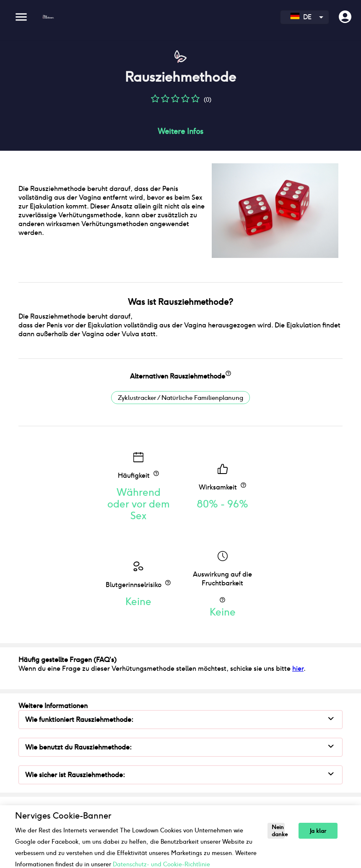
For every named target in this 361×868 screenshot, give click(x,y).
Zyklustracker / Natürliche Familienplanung (180, 398)
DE (301, 17)
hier (298, 668)
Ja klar (318, 831)
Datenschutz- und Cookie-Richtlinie (161, 864)
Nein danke (278, 831)
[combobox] (305, 17)
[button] (155, 102)
